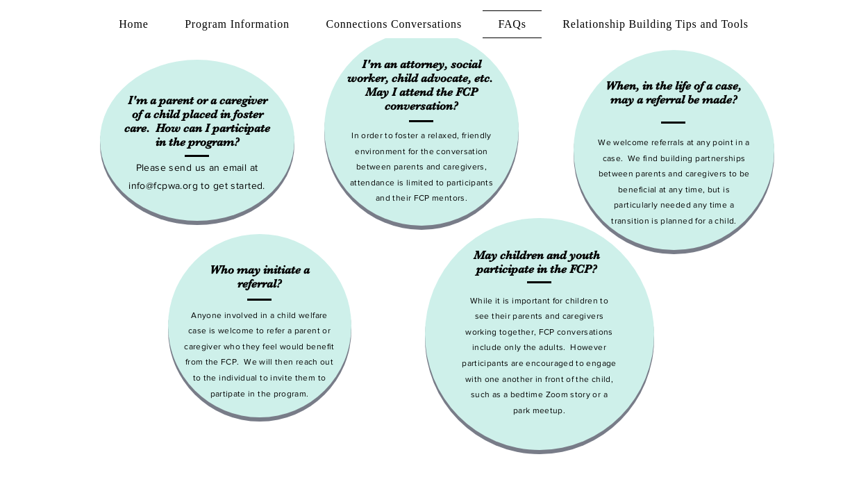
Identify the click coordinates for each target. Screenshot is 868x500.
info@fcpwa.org (163, 185)
